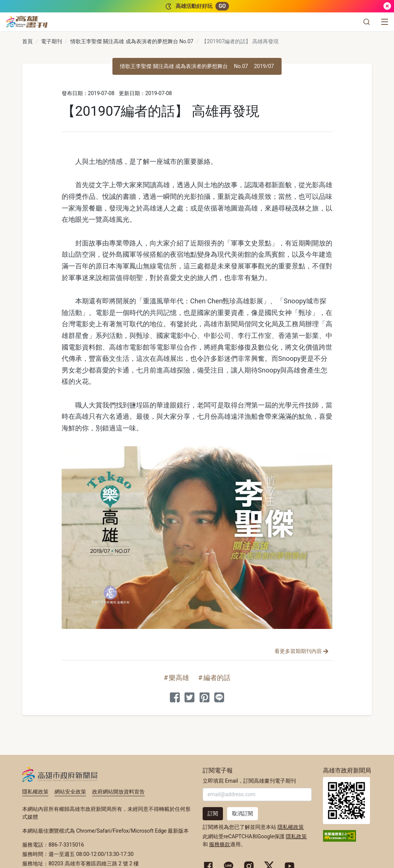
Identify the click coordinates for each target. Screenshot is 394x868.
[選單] (385, 22)
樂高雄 (179, 678)
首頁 (27, 41)
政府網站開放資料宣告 (118, 792)
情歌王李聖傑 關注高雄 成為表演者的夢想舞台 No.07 (132, 41)
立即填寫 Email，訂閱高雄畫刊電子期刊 (249, 781)
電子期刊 (52, 41)
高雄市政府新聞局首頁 (346, 801)
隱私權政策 (35, 792)
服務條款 (220, 844)
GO (222, 6)
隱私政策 (296, 836)
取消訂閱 (242, 813)
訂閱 (213, 813)
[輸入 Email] (257, 795)
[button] (367, 22)
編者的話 (217, 678)
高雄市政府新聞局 (60, 774)
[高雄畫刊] (27, 22)
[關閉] (387, 6)
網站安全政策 (70, 792)
